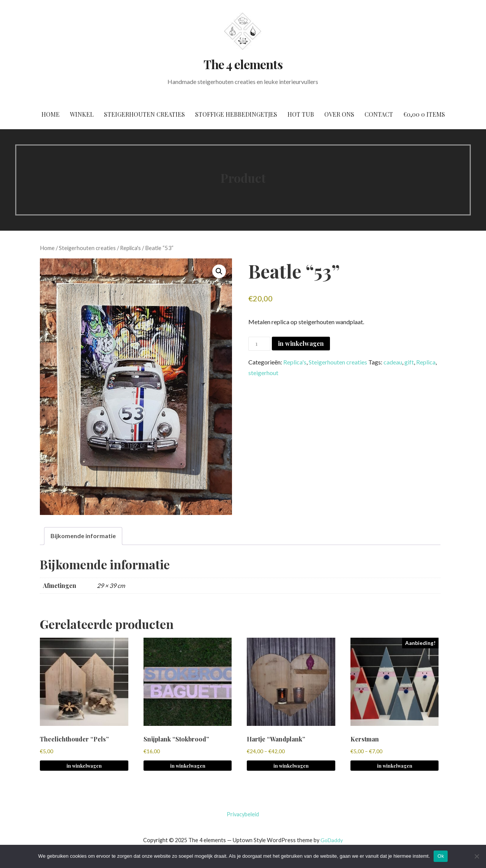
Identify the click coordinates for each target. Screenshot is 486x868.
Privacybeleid (243, 814)
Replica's (130, 248)
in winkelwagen (301, 343)
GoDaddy (332, 840)
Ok (441, 856)
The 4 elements (243, 64)
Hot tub (301, 114)
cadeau (393, 362)
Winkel (82, 114)
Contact (379, 114)
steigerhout (263, 373)
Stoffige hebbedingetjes (236, 114)
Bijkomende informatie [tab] (83, 536)
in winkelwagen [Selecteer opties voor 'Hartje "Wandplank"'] (291, 766)
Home (50, 114)
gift (409, 362)
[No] (477, 856)
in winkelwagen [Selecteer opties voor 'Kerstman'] (395, 766)
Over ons (339, 114)
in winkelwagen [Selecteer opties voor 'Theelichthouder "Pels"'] (84, 766)
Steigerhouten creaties (144, 114)
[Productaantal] (259, 344)
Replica (426, 362)
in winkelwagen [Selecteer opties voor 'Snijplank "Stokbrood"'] (188, 766)
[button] (219, 271)
